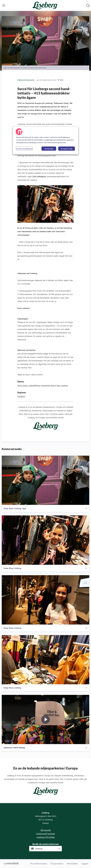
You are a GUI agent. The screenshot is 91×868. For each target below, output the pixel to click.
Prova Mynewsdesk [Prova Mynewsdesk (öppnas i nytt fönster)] (39, 864)
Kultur (53, 385)
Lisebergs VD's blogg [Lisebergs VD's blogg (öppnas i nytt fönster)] (46, 837)
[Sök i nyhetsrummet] (88, 5)
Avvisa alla (49, 149)
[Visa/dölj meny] (4, 5)
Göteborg (21, 396)
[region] (45, 141)
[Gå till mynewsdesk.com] (11, 864)
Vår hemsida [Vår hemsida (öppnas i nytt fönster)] (46, 830)
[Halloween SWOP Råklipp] (45, 719)
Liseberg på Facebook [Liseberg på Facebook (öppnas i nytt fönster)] (45, 834)
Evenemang (45, 385)
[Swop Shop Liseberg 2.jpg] (45, 480)
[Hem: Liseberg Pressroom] (45, 5)
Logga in (85, 864)
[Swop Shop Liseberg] (45, 540)
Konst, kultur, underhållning (29, 385)
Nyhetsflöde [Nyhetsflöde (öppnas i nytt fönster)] (72, 864)
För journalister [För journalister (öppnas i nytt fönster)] (57, 864)
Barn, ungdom (62, 385)
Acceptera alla (67, 149)
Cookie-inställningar (24, 149)
